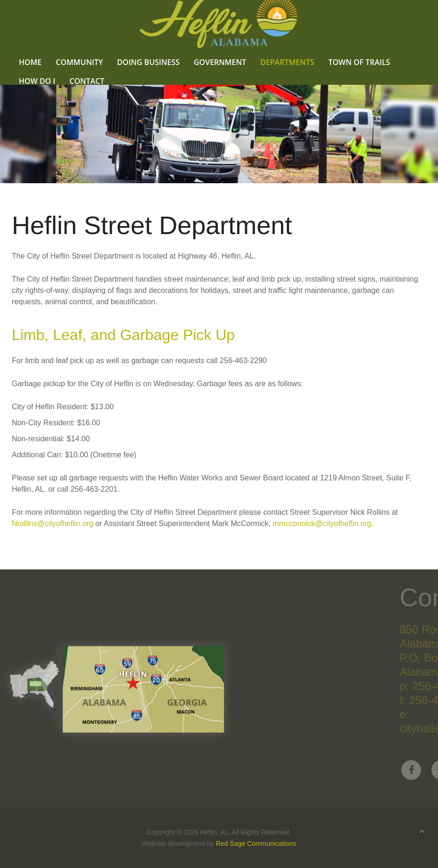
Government (220, 62)
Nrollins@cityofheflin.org (53, 523)
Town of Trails (359, 62)
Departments (287, 62)
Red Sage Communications (256, 844)
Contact (87, 81)
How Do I (37, 81)
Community (79, 62)
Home (30, 62)
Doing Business (148, 62)
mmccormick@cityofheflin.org (322, 523)
